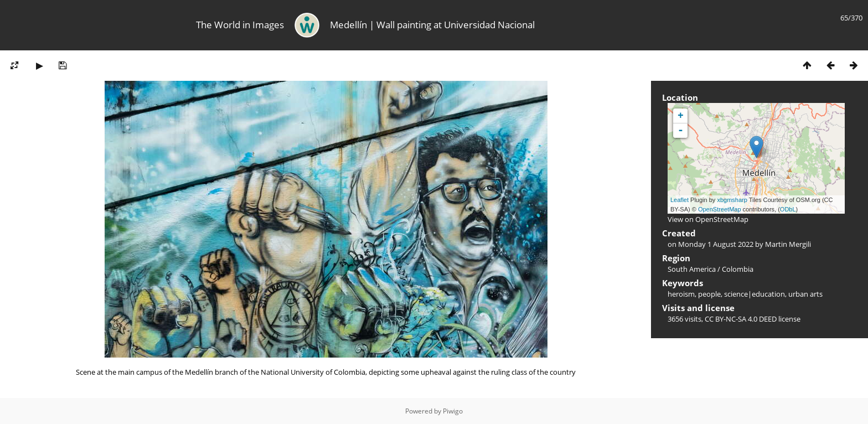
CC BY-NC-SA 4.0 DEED (741, 319)
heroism (681, 294)
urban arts (805, 294)
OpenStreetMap (720, 209)
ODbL (788, 209)
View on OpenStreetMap (708, 219)
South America (692, 269)
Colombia (738, 269)
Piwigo (453, 411)
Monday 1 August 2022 (716, 244)
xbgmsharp (732, 200)
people (709, 294)
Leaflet (680, 200)
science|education (755, 294)
